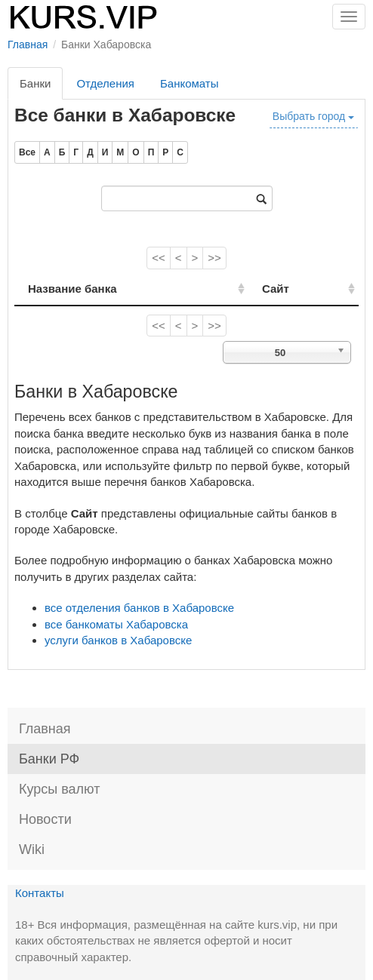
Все (27, 152)
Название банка (72, 289)
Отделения (105, 83)
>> (214, 258)
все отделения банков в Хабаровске (139, 608)
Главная (45, 729)
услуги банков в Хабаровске (118, 640)
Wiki (32, 849)
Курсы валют (59, 789)
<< (159, 258)
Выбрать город (313, 116)
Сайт (276, 289)
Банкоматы (190, 83)
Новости (45, 819)
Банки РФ (49, 759)
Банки (35, 83)
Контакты (40, 893)
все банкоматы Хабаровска (116, 624)
